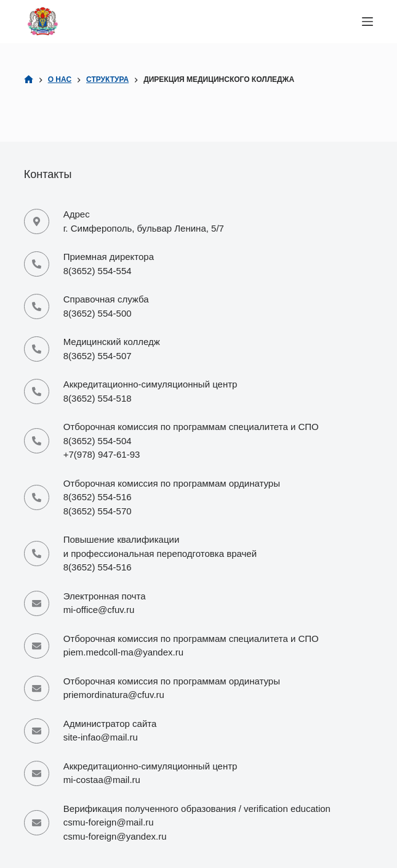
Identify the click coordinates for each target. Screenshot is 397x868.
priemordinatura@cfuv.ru (114, 695)
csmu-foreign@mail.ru (109, 822)
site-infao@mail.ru (101, 737)
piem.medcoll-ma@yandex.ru (123, 652)
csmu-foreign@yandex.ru (115, 836)
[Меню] (367, 22)
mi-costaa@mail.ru (102, 780)
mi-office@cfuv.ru (99, 610)
